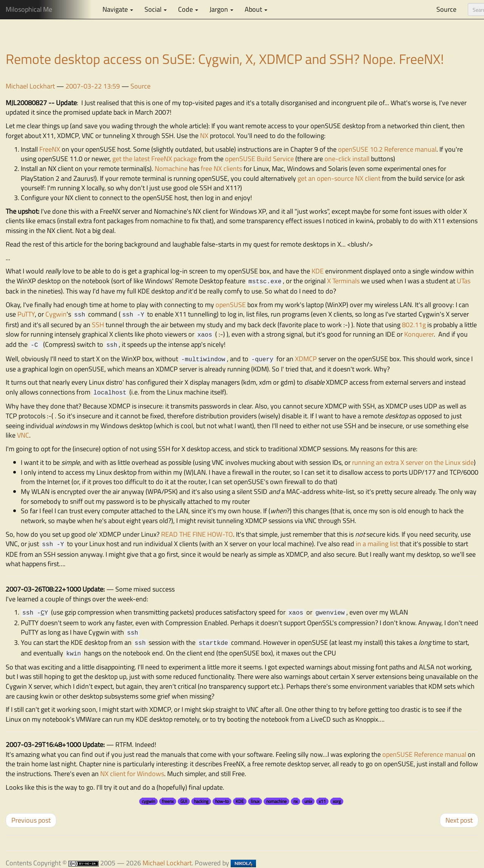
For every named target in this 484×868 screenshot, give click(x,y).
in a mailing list (377, 544)
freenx (168, 801)
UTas (464, 281)
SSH (98, 325)
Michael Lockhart (30, 86)
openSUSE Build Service (259, 159)
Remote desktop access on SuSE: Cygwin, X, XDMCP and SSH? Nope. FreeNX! (225, 59)
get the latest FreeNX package (155, 159)
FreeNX (50, 149)
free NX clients (221, 168)
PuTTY (26, 314)
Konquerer (419, 334)
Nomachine (171, 168)
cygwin (148, 801)
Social (156, 9)
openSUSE (231, 305)
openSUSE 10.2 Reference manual (387, 149)
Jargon (221, 9)
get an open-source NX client (339, 178)
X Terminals (343, 281)
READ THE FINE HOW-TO (197, 534)
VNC (23, 435)
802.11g (414, 325)
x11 (322, 801)
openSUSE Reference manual (424, 754)
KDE (318, 271)
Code (188, 9)
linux (255, 801)
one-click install (347, 159)
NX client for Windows (132, 774)
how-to (222, 801)
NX (204, 136)
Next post (459, 820)
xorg (337, 801)
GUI (184, 801)
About (256, 9)
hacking (201, 801)
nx (296, 801)
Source (446, 9)
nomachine (276, 801)
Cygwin (56, 314)
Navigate (118, 9)
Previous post (31, 820)
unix (308, 801)
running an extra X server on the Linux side (413, 462)
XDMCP (306, 359)
